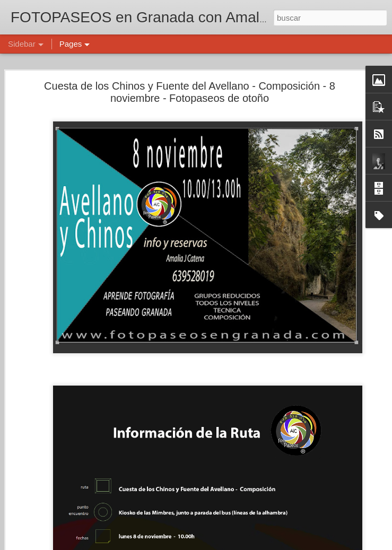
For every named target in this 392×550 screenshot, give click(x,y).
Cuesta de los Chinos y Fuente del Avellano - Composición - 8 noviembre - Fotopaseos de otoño (190, 92)
